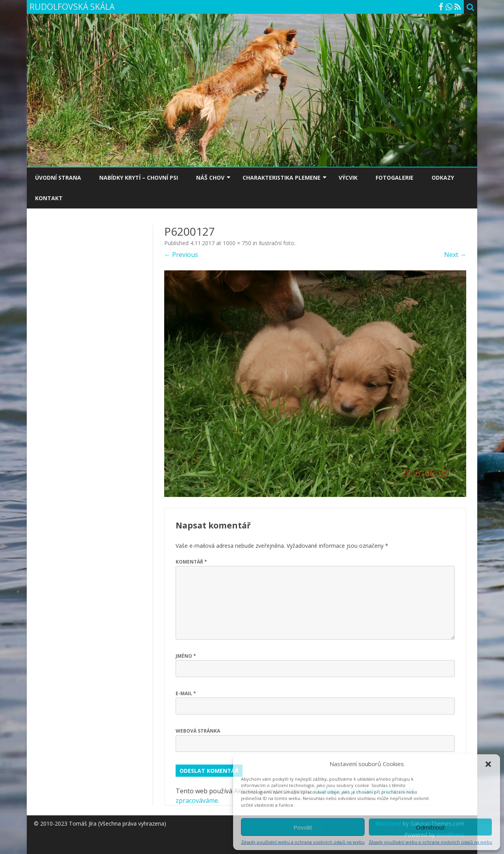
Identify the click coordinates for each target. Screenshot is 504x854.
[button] (488, 764)
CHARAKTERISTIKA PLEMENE (282, 178)
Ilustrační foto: (277, 243)
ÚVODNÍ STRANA (58, 178)
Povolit (303, 827)
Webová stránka (198, 731)
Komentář (191, 562)
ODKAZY (443, 178)
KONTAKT (49, 198)
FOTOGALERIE (395, 178)
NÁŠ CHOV (210, 178)
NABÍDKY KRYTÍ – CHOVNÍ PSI (139, 178)
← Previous (181, 255)
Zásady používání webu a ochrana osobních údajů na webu (303, 842)
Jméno (186, 656)
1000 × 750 (237, 243)
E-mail (186, 693)
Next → (455, 255)
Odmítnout (430, 827)
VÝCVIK (348, 178)
